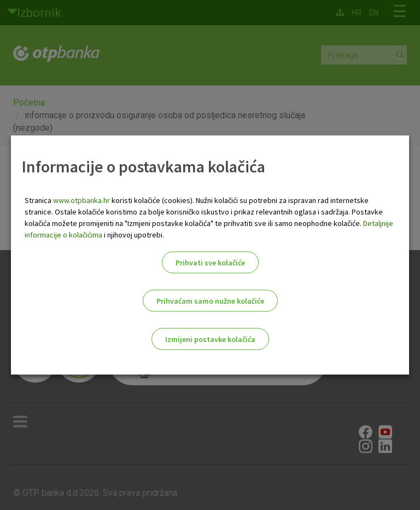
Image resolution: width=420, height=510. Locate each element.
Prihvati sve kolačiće (210, 263)
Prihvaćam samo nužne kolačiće (210, 301)
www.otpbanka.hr (81, 200)
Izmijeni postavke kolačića (210, 339)
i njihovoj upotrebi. (133, 235)
